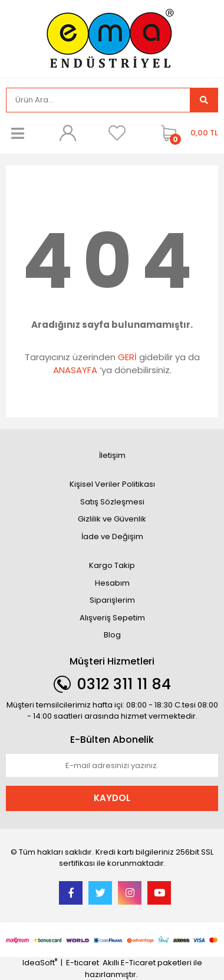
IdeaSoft (40, 963)
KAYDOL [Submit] (112, 798)
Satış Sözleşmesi (112, 502)
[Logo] (112, 38)
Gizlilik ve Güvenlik (112, 519)
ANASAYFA (75, 370)
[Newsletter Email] (112, 766)
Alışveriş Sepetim (112, 618)
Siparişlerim (112, 600)
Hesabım (112, 583)
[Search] (98, 100)
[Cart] (187, 133)
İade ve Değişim (112, 536)
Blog (112, 635)
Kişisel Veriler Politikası (112, 484)
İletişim (112, 455)
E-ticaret (83, 963)
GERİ (127, 357)
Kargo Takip (112, 565)
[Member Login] (67, 133)
